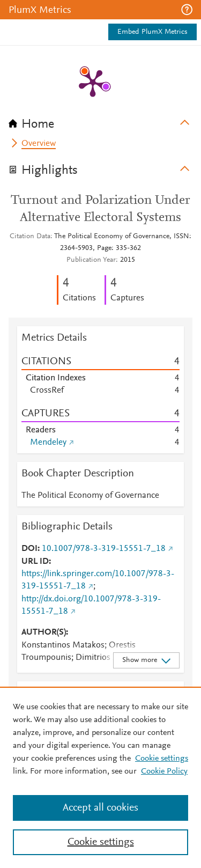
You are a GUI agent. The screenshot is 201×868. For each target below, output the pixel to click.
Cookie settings (162, 759)
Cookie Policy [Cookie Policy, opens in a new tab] (164, 771)
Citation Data (30, 237)
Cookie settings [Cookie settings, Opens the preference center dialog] (101, 842)
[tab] (100, 121)
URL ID (35, 562)
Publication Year (91, 260)
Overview (39, 144)
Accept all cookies (100, 808)
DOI (29, 549)
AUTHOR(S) (44, 632)
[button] (187, 10)
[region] (100, 777)
